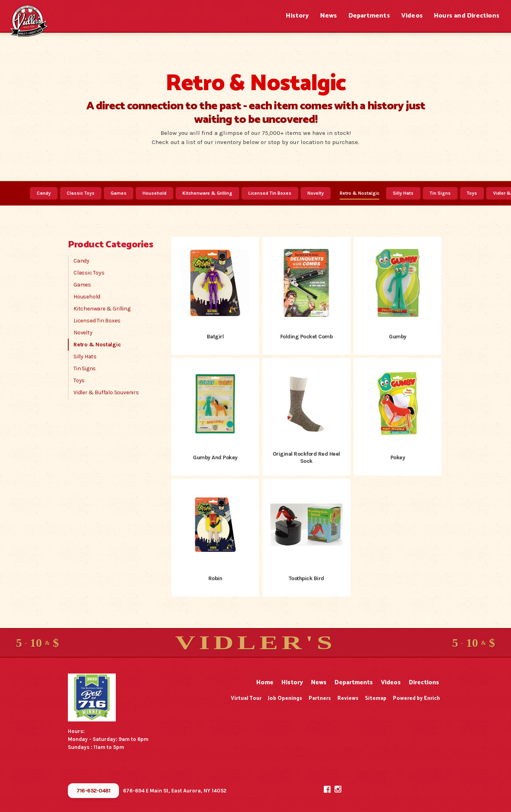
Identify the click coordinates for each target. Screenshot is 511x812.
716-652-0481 (93, 791)
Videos (412, 16)
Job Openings (285, 698)
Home (265, 683)
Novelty (316, 193)
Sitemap (376, 698)
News (329, 16)
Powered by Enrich (416, 698)
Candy (44, 193)
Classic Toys (81, 193)
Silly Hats (403, 193)
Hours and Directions (467, 16)
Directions (424, 683)
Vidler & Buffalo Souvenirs (106, 392)
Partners (320, 698)
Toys (472, 193)
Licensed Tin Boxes (270, 193)
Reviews (348, 698)
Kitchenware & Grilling (207, 193)
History (297, 16)
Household (154, 193)
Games (119, 193)
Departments (369, 16)
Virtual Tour (246, 698)
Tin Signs (440, 193)
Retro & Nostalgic (359, 193)
